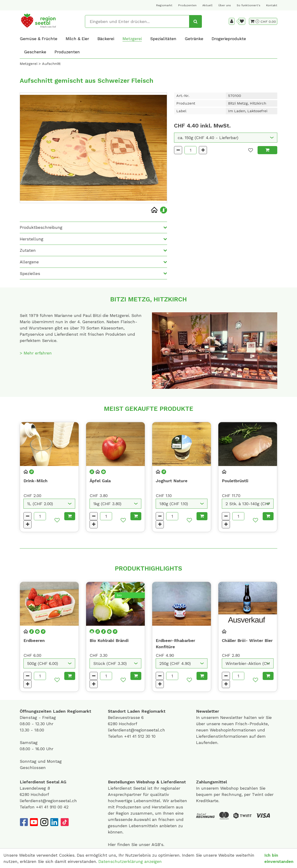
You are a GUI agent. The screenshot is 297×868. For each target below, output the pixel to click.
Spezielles (30, 273)
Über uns (225, 5)
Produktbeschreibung (41, 227)
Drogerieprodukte (229, 39)
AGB (156, 844)
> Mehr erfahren (36, 353)
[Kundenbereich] (232, 21)
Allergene (29, 262)
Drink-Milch (36, 481)
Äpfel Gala (100, 481)
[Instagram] (44, 822)
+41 (128, 736)
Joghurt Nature (172, 481)
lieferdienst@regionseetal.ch (136, 730)
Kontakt (272, 5)
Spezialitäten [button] (163, 39)
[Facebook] (24, 822)
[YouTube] (34, 822)
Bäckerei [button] (106, 39)
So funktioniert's (249, 5)
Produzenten (187, 5)
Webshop (146, 782)
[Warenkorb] (255, 21)
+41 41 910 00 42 (52, 807)
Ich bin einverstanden (279, 858)
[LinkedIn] (54, 822)
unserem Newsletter (223, 717)
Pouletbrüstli (235, 481)
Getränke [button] (194, 39)
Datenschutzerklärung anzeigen (130, 861)
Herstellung (32, 239)
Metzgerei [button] (132, 39)
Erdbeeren (34, 640)
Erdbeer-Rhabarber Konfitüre (175, 644)
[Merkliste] (242, 21)
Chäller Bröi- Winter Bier (247, 640)
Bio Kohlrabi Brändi (109, 640)
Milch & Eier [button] (77, 39)
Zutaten (28, 250)
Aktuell (207, 5)
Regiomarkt (164, 5)
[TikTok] (65, 822)
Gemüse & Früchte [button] (39, 39)
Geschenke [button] (35, 52)
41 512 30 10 (144, 736)
